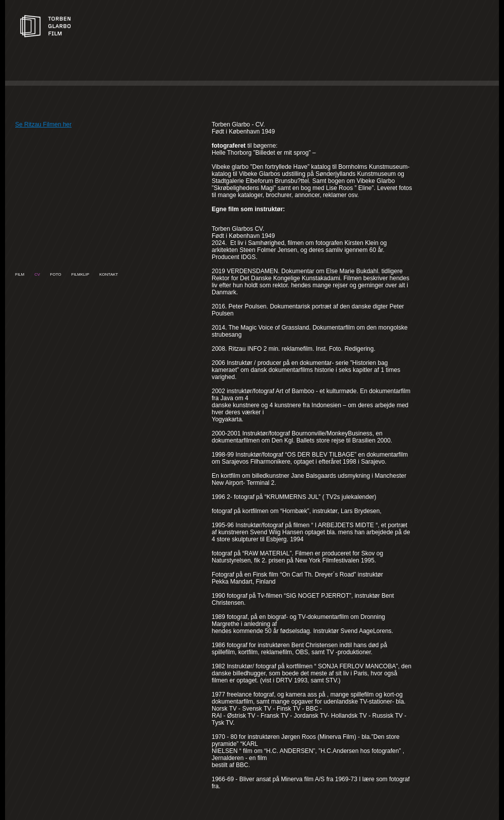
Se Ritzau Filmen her (43, 124)
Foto (55, 274)
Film (20, 274)
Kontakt (109, 274)
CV (37, 274)
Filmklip (80, 274)
